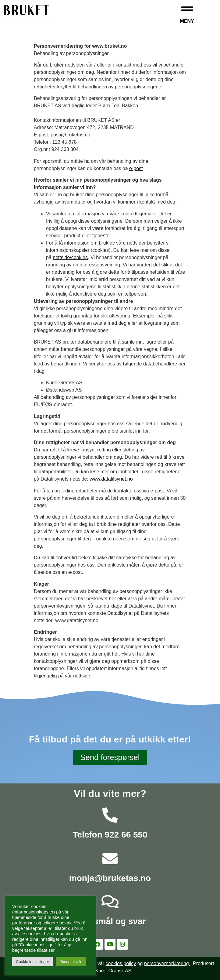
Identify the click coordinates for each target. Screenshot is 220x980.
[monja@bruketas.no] (110, 858)
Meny (187, 21)
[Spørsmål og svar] (110, 902)
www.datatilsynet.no (111, 479)
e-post (136, 168)
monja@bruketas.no (110, 878)
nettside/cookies (70, 257)
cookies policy (121, 963)
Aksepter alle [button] (71, 962)
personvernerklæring (167, 963)
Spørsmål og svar (110, 921)
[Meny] (187, 9)
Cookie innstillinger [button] (32, 962)
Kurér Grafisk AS (113, 971)
